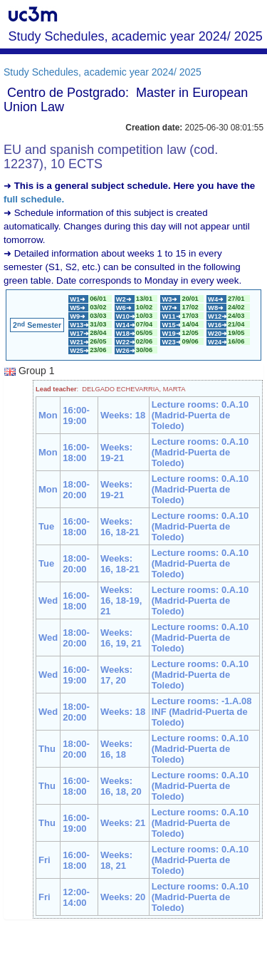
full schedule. (34, 199)
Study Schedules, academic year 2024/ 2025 (103, 72)
